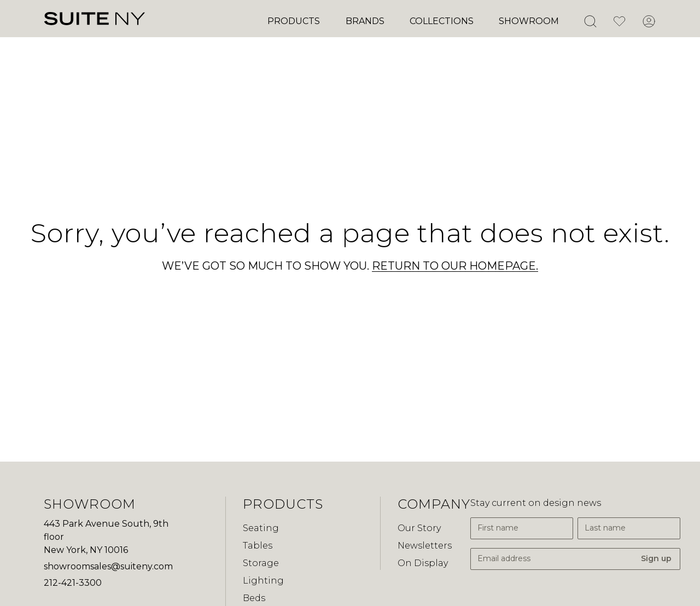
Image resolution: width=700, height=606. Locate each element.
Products (294, 21)
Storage (261, 563)
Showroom (529, 21)
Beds (254, 598)
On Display (423, 563)
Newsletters (425, 546)
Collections (442, 21)
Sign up (656, 558)
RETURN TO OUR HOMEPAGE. (455, 266)
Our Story (419, 528)
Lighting (263, 581)
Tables (258, 546)
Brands (365, 21)
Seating (261, 528)
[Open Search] (590, 21)
